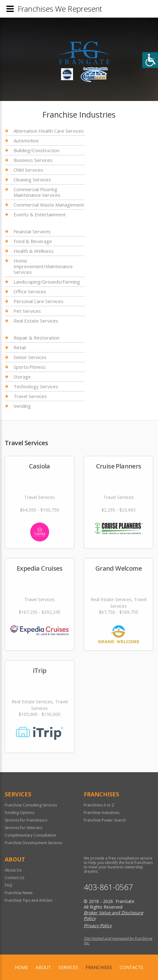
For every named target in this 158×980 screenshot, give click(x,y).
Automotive (26, 141)
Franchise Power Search (105, 820)
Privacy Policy (98, 925)
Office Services (30, 291)
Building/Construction (37, 150)
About (43, 967)
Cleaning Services (32, 180)
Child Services (28, 170)
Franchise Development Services (34, 843)
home (21, 967)
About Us (13, 870)
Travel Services (30, 396)
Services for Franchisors (26, 820)
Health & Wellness (34, 251)
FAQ (8, 885)
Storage (22, 377)
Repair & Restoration (37, 338)
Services (68, 967)
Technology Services (36, 386)
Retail (20, 347)
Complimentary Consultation (30, 835)
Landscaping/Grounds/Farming (47, 282)
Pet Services (27, 311)
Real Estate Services (36, 321)
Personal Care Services (39, 301)
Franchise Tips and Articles (28, 900)
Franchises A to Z (99, 805)
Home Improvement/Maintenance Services (43, 266)
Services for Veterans (23, 828)
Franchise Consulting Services (31, 805)
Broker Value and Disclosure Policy (113, 915)
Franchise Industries (102, 813)
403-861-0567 (108, 887)
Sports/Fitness (30, 367)
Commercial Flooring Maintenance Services (37, 192)
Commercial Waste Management (49, 205)
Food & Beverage (33, 241)
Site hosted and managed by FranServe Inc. (118, 941)
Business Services (33, 160)
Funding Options (20, 813)
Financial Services (32, 232)
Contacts (131, 967)
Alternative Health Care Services (49, 131)
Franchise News (19, 893)
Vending (22, 406)
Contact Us (14, 878)
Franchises (99, 967)
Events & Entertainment (40, 214)
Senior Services (30, 357)
